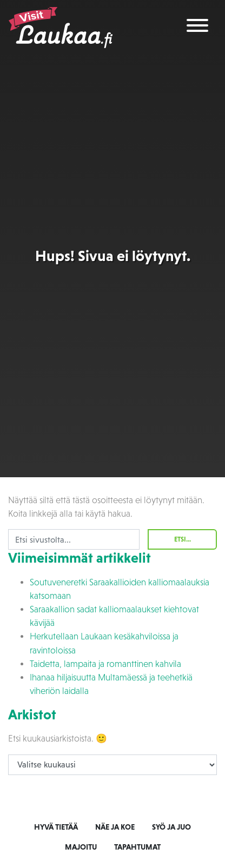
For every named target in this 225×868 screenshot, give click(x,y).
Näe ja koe (115, 827)
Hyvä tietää (56, 827)
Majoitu (81, 847)
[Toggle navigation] (197, 27)
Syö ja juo (171, 827)
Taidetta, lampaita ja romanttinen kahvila (105, 664)
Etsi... (183, 539)
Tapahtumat (137, 847)
